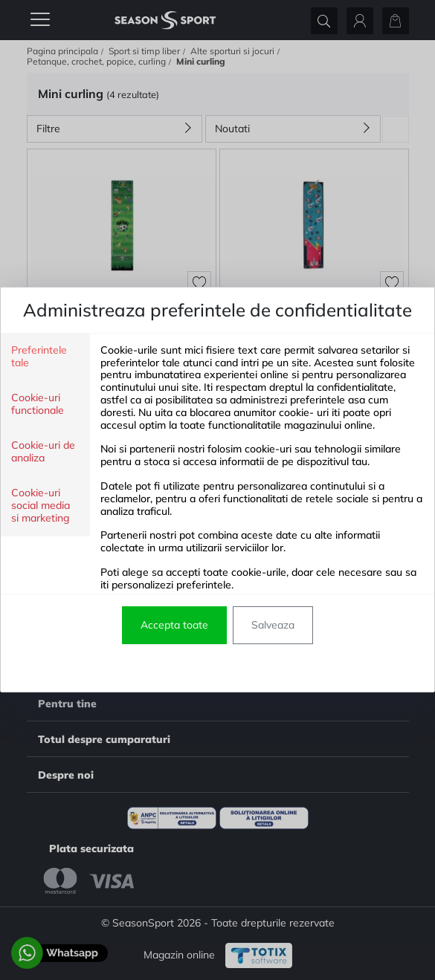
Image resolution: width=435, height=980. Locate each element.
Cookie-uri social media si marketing (41, 506)
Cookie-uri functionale (38, 404)
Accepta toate (174, 625)
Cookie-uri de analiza (43, 452)
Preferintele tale (39, 357)
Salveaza (273, 625)
